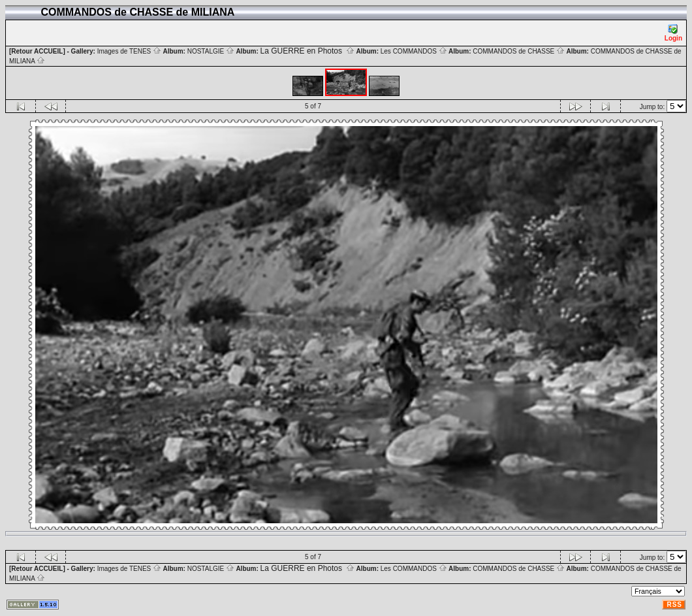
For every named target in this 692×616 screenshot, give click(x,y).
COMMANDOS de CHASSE (519, 51)
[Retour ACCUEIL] (37, 51)
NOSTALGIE (211, 51)
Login (673, 33)
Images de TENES (129, 51)
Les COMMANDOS (414, 51)
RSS (674, 605)
